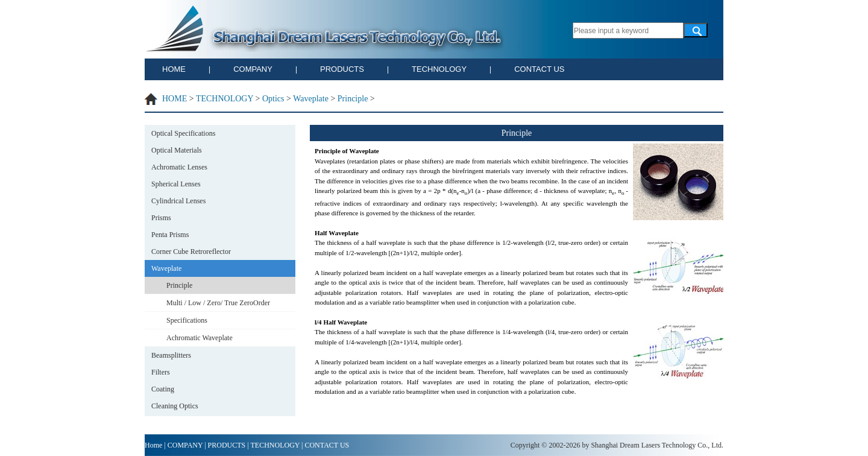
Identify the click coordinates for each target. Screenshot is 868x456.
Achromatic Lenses (179, 167)
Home (153, 445)
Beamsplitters (171, 355)
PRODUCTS (342, 69)
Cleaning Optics (175, 406)
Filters (161, 372)
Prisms (161, 218)
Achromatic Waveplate (200, 338)
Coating (163, 389)
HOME (174, 69)
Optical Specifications (183, 133)
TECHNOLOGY (439, 69)
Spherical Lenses (176, 184)
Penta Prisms (170, 235)
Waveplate (311, 99)
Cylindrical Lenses (178, 201)
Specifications (187, 320)
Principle (353, 99)
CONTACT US (539, 69)
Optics (273, 99)
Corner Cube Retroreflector (191, 252)
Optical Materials (177, 150)
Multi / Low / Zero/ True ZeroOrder (218, 303)
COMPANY (253, 69)
